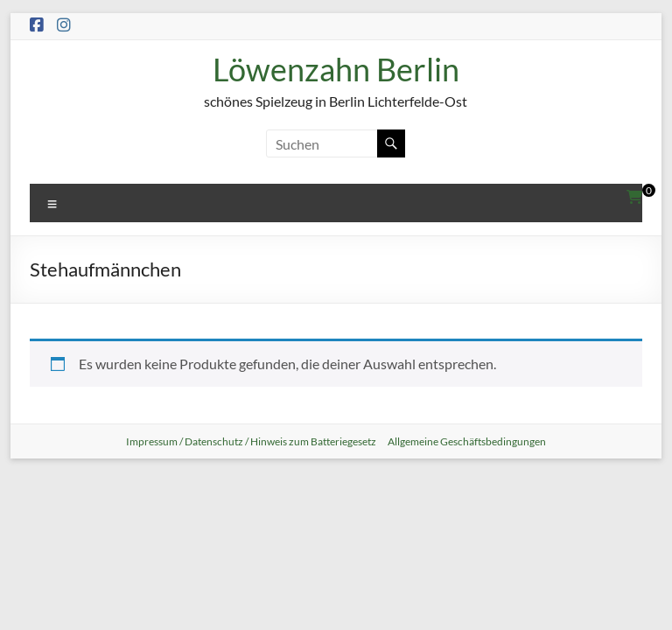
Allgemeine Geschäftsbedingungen (467, 441)
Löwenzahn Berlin (336, 69)
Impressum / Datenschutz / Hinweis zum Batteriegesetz (251, 441)
